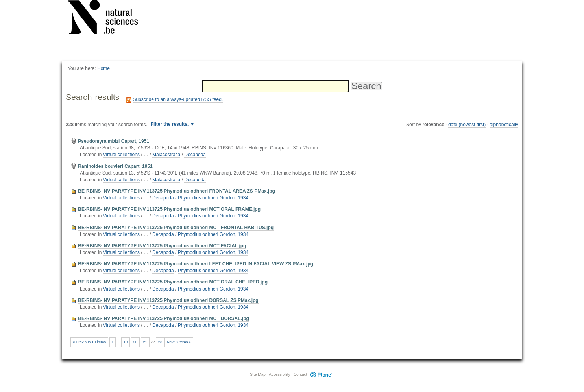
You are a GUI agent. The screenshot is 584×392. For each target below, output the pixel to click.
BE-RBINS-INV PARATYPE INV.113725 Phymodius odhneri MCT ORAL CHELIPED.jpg (173, 282)
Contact (300, 375)
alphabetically (504, 125)
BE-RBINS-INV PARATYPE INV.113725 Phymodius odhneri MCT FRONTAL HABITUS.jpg (176, 228)
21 (145, 342)
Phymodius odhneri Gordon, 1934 (213, 198)
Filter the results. (170, 124)
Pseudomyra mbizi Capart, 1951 (114, 141)
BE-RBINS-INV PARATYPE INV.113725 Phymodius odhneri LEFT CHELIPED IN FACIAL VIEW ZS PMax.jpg (196, 264)
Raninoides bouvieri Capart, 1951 (115, 166)
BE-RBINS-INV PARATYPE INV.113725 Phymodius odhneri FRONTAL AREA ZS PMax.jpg (176, 191)
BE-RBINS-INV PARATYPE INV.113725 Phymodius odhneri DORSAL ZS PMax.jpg (168, 300)
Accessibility (279, 375)
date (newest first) (467, 125)
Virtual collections (121, 155)
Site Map (258, 375)
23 (160, 342)
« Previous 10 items (89, 342)
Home (103, 68)
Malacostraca (166, 155)
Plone (321, 375)
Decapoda (195, 155)
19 (126, 342)
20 (136, 342)
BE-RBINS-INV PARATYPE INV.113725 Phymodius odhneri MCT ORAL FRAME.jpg (169, 209)
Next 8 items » (179, 342)
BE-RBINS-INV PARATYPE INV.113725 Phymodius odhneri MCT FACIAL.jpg (162, 246)
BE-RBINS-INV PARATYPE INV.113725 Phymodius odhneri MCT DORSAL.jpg (164, 318)
